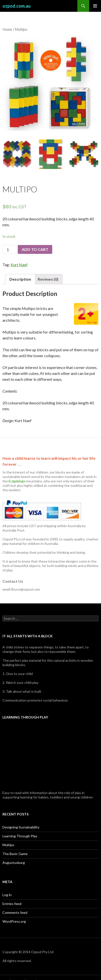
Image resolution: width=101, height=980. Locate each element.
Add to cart (35, 249)
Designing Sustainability (21, 827)
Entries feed (12, 904)
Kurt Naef (19, 265)
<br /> (50, 756)
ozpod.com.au (17, 6)
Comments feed (15, 912)
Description (20, 279)
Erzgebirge (17, 481)
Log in (7, 895)
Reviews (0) (48, 279)
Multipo (8, 845)
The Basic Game (15, 854)
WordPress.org (14, 921)
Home (7, 29)
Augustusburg (14, 863)
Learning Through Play (20, 836)
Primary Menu (95, 6)
